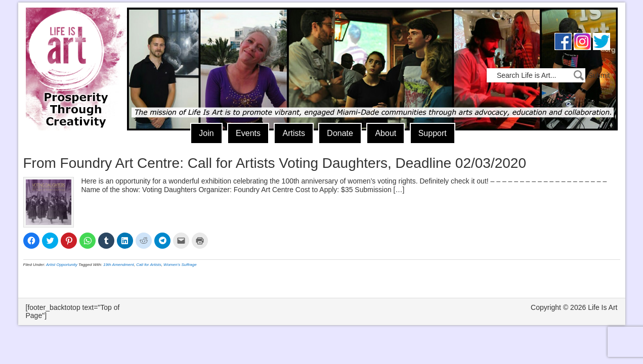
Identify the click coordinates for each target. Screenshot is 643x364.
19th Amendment (119, 265)
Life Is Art (73, 54)
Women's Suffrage (180, 265)
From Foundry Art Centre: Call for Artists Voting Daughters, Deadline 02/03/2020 (275, 163)
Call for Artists (149, 265)
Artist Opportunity (62, 265)
